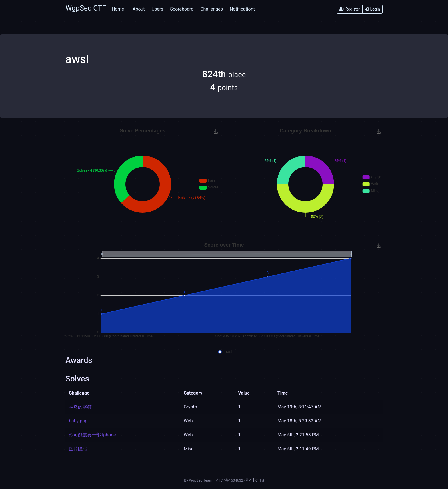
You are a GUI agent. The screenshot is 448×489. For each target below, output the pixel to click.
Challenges (212, 9)
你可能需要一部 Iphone (92, 435)
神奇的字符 (80, 407)
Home (118, 9)
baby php (78, 421)
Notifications (243, 9)
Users (158, 9)
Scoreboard (182, 9)
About (139, 9)
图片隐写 (78, 449)
